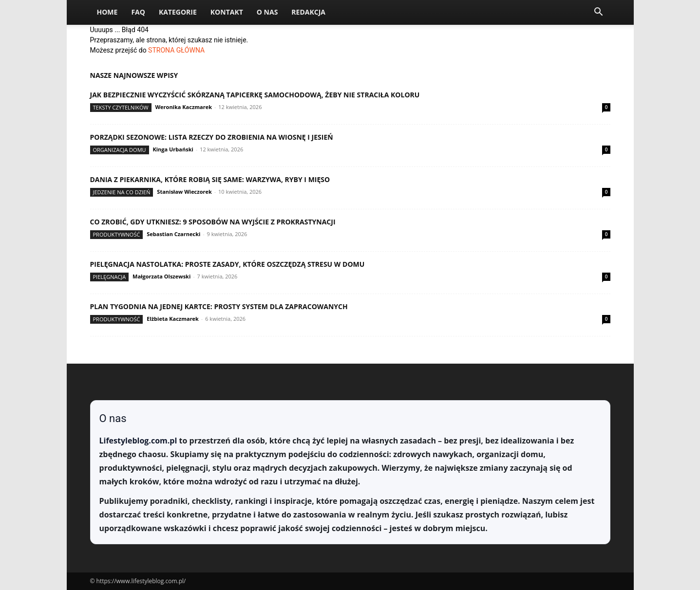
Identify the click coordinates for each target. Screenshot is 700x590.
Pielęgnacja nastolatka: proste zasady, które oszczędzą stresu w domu (227, 264)
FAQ (138, 12)
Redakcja (308, 12)
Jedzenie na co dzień (122, 192)
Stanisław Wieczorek (184, 192)
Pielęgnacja (110, 277)
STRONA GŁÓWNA (176, 50)
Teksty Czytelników (121, 107)
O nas (267, 12)
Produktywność (117, 234)
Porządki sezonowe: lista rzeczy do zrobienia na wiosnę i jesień (212, 137)
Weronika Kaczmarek (183, 107)
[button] (599, 13)
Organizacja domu (120, 150)
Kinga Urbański (173, 149)
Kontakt (227, 12)
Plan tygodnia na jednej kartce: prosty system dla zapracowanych (219, 306)
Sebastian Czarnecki (173, 234)
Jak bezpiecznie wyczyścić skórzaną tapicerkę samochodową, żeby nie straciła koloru (255, 95)
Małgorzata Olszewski (161, 276)
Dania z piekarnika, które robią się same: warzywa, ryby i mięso (210, 179)
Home (107, 12)
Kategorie (178, 12)
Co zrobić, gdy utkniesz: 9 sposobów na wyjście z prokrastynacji (213, 222)
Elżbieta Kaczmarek (173, 319)
